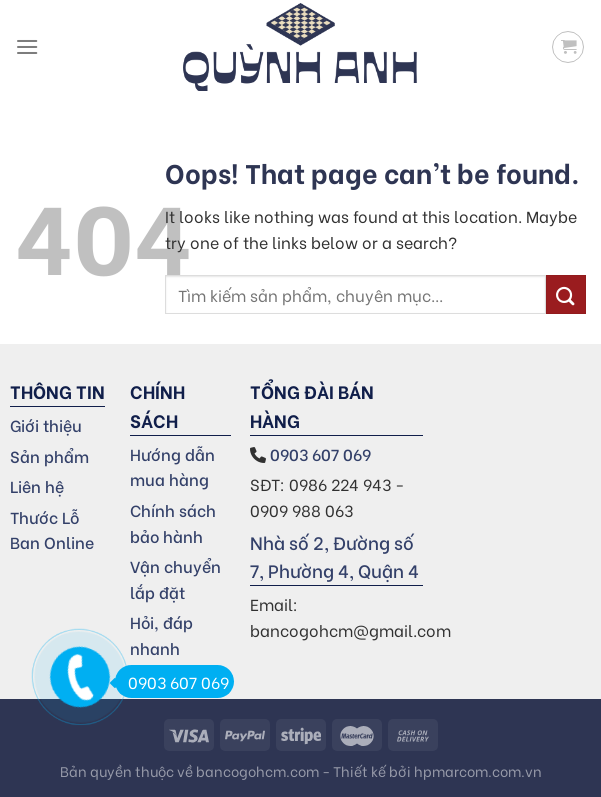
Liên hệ (37, 485)
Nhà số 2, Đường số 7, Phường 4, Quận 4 (334, 556)
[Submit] (566, 294)
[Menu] (27, 46)
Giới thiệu (46, 424)
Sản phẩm (49, 455)
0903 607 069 (322, 453)
